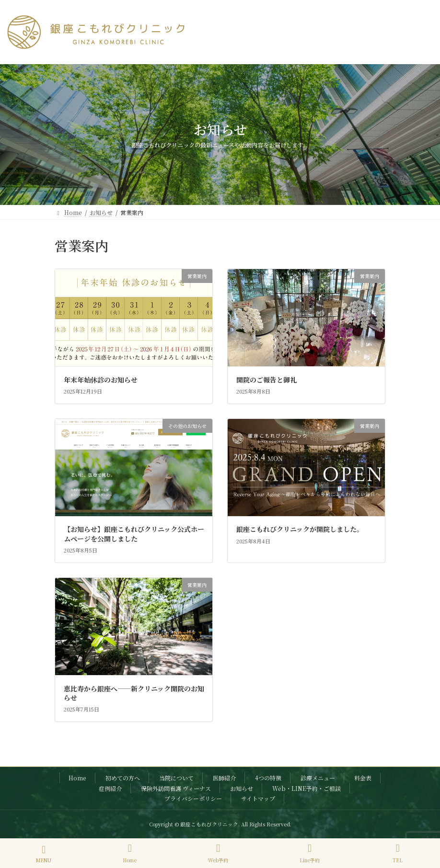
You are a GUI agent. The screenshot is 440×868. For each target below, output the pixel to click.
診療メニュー (318, 778)
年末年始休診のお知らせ (101, 380)
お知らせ (242, 788)
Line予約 (310, 853)
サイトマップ (258, 798)
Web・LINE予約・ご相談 (307, 788)
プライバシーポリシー (193, 798)
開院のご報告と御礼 (266, 380)
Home (77, 778)
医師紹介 (224, 778)
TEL (398, 853)
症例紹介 (110, 788)
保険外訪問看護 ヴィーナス (176, 788)
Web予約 (218, 853)
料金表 (363, 778)
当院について (176, 778)
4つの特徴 (268, 778)
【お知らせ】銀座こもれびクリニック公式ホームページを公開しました (134, 534)
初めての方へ (123, 778)
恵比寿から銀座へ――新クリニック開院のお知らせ (134, 693)
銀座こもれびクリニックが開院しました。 (300, 529)
